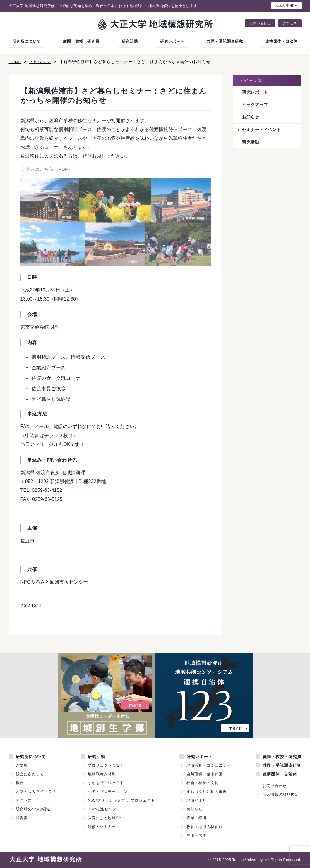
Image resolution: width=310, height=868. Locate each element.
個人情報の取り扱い (280, 794)
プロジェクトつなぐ (106, 765)
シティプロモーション (108, 792)
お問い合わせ (260, 23)
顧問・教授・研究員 (81, 41)
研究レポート (172, 41)
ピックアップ (255, 105)
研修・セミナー (102, 827)
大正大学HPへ (286, 6)
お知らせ (251, 118)
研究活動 (130, 41)
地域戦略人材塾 (102, 774)
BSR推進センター (104, 809)
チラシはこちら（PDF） (47, 169)
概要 (20, 783)
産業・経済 (197, 818)
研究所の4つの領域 (33, 809)
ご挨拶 (22, 765)
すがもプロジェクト (106, 783)
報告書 (22, 818)
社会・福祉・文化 (203, 783)
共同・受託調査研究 (225, 41)
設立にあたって (30, 774)
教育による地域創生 (106, 818)
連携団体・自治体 (281, 41)
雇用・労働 (197, 835)
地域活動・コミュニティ (209, 765)
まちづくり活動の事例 (207, 792)
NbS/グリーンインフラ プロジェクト (121, 800)
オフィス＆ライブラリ (36, 792)
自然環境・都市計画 (205, 774)
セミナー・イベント (262, 130)
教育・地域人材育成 (205, 827)
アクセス (290, 23)
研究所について (27, 41)
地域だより (197, 800)
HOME (15, 62)
